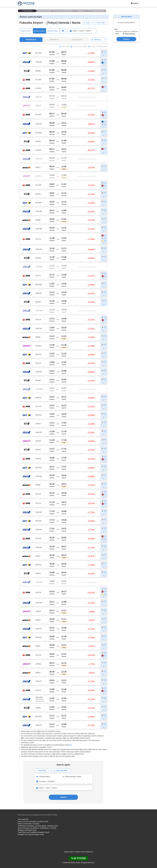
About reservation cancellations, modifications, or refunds (37, 828)
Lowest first (77, 40)
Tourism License (80, 852)
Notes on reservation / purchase (29, 824)
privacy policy (69, 852)
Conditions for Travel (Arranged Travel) (31, 834)
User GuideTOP (23, 819)
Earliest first (31, 40)
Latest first (54, 40)
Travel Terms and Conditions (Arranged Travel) (34, 832)
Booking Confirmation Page (27, 830)
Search (63, 797)
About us (90, 852)
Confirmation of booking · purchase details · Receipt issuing (38, 826)
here (70, 745)
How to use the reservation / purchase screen (33, 821)
